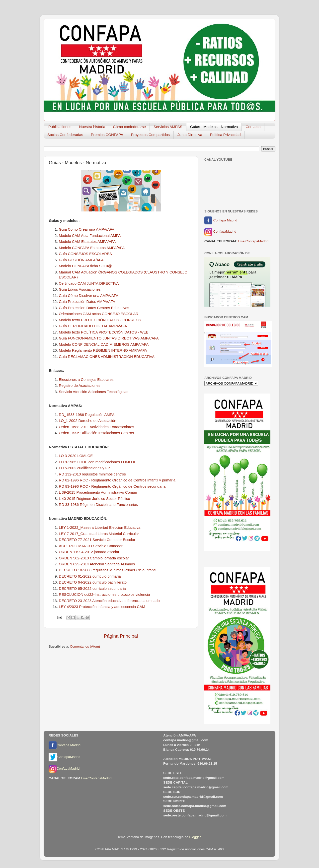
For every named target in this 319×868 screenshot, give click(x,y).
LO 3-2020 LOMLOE (76, 456)
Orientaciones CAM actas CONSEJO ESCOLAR (99, 314)
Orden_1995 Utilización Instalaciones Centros (96, 433)
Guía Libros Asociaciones (80, 289)
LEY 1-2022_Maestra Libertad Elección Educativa (100, 528)
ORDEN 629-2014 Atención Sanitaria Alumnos (97, 564)
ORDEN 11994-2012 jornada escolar (89, 552)
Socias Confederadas (65, 135)
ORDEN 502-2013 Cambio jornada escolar (94, 558)
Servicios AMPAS (168, 127)
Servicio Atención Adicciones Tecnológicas (94, 392)
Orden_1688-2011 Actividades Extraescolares (96, 427)
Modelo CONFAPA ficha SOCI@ (85, 266)
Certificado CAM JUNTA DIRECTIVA (89, 283)
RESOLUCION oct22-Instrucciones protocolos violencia (104, 595)
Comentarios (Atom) (85, 646)
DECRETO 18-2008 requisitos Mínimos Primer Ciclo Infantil (108, 570)
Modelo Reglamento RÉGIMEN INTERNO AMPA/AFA (103, 350)
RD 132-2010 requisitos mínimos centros (92, 474)
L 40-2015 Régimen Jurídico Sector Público (94, 499)
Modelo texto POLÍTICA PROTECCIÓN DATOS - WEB (104, 332)
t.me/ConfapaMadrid (253, 241)
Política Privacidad (225, 135)
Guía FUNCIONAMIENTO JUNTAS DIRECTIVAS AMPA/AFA (109, 338)
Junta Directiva (190, 135)
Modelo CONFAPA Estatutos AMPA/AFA (92, 248)
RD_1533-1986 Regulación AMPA (87, 415)
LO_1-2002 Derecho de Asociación (87, 421)
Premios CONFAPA (107, 135)
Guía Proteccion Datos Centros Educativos (94, 308)
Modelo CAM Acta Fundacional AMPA (90, 236)
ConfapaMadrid (220, 232)
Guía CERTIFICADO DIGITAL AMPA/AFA (93, 326)
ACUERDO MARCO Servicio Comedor (91, 546)
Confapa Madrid (221, 220)
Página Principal (121, 636)
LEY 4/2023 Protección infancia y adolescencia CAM (102, 607)
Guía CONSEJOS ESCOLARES (85, 254)
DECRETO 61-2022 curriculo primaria (90, 576)
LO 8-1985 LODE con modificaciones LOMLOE (98, 462)
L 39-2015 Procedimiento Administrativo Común (98, 492)
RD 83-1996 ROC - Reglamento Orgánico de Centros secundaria (112, 486)
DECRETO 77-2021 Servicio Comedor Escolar (97, 540)
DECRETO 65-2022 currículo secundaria (92, 589)
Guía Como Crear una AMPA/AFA (86, 229)
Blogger (195, 837)
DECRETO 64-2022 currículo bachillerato (93, 582)
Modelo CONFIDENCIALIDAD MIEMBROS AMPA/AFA (104, 344)
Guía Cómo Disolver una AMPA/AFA (89, 296)
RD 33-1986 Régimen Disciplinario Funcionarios (98, 505)
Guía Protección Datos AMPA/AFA (87, 302)
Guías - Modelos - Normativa (214, 127)
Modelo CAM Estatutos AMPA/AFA (87, 242)
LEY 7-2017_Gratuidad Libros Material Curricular (99, 534)
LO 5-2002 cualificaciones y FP (84, 468)
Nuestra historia (92, 127)
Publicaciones (60, 127)
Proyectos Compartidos (150, 135)
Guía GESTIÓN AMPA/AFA (81, 260)
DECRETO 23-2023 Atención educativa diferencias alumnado (109, 601)
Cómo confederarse (129, 127)
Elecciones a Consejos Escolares (86, 380)
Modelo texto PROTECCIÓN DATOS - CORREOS (100, 320)
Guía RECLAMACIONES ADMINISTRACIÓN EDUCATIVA (107, 357)
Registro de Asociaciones (80, 386)
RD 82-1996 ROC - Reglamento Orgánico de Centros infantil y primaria (117, 480)
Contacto (253, 127)
